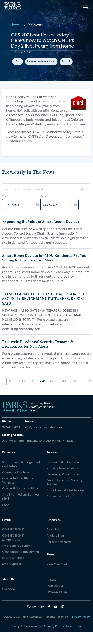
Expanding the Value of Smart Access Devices (41, 222)
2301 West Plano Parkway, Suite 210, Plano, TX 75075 (38, 441)
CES (17, 62)
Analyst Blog (55, 536)
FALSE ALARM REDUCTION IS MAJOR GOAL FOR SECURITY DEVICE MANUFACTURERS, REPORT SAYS (44, 299)
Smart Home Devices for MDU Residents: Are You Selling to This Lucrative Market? (44, 258)
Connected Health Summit (21, 552)
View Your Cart (57, 564)
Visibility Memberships (62, 468)
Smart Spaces (12, 564)
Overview (9, 589)
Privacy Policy (58, 592)
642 (53, 382)
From (44, 197)
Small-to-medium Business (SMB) (21, 497)
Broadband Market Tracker (66, 491)
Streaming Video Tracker (64, 474)
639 (22, 382)
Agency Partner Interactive (63, 627)
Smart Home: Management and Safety (21, 464)
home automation (41, 62)
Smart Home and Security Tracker (64, 483)
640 (33, 382)
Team (52, 580)
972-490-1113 (11, 427)
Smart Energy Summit (17, 546)
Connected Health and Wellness (18, 481)
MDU (6, 505)
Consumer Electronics (17, 472)
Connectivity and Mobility (20, 489)
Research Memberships (63, 462)
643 (63, 382)
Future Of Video (13, 558)
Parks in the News (59, 542)
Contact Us (56, 586)
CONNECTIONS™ (14, 530)
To (4, 197)
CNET (66, 62)
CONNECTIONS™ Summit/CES (14, 538)
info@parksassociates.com (43, 427)
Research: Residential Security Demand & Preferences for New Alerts (38, 344)
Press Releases (57, 530)
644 (74, 382)
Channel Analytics (59, 497)
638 (12, 382)
